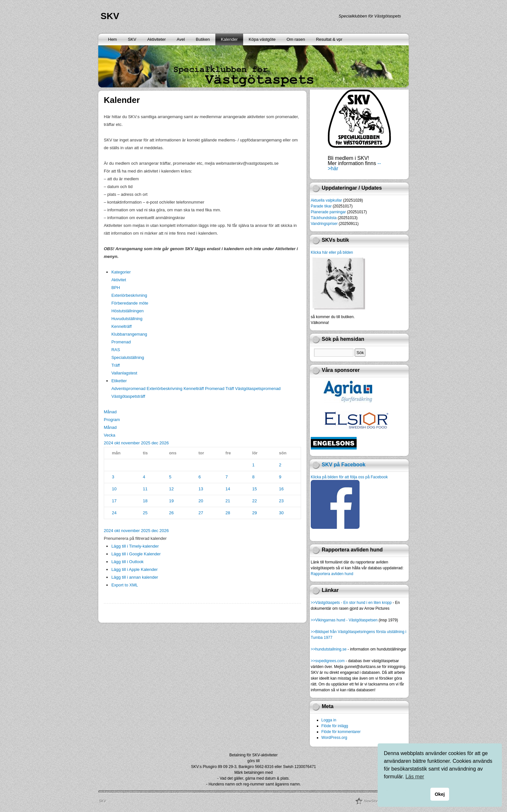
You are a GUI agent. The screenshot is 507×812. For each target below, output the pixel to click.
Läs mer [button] (415, 777)
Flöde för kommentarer (341, 732)
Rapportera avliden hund (332, 574)
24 (114, 513)
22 (254, 501)
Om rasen (296, 39)
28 (228, 513)
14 (228, 489)
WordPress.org (334, 738)
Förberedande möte (130, 303)
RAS (116, 350)
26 (171, 513)
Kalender (229, 39)
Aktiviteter (156, 39)
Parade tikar (321, 206)
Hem (112, 39)
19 (171, 501)
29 (254, 513)
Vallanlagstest (124, 373)
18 (145, 501)
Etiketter (119, 381)
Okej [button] (440, 794)
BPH (116, 288)
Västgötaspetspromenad (258, 389)
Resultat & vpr (329, 39)
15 (254, 489)
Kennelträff (121, 326)
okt (118, 443)
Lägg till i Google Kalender (136, 554)
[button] (135, 538)
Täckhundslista (324, 218)
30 (281, 513)
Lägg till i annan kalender (135, 577)
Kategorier (121, 272)
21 (228, 501)
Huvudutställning (127, 319)
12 (171, 489)
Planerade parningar (328, 212)
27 (201, 513)
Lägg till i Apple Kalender (134, 569)
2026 (164, 443)
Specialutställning (128, 357)
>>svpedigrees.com (328, 661)
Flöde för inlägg (335, 726)
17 (114, 501)
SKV (110, 16)
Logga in (329, 720)
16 (281, 489)
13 (201, 489)
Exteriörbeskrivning (129, 295)
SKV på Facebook (344, 465)
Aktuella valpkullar (326, 200)
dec (155, 443)
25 (145, 513)
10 (114, 489)
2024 (109, 443)
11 (145, 489)
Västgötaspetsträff (128, 396)
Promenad (121, 342)
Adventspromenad (129, 389)
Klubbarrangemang (129, 334)
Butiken (203, 39)
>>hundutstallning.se (329, 649)
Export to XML (124, 585)
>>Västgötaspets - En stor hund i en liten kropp (351, 603)
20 (201, 501)
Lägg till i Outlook (127, 562)
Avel (181, 39)
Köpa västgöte (262, 39)
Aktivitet (119, 280)
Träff (115, 365)
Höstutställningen (127, 311)
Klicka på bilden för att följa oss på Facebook (349, 477)
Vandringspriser (324, 224)
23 (281, 501)
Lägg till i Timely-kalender (135, 546)
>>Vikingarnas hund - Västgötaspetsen (344, 620)
